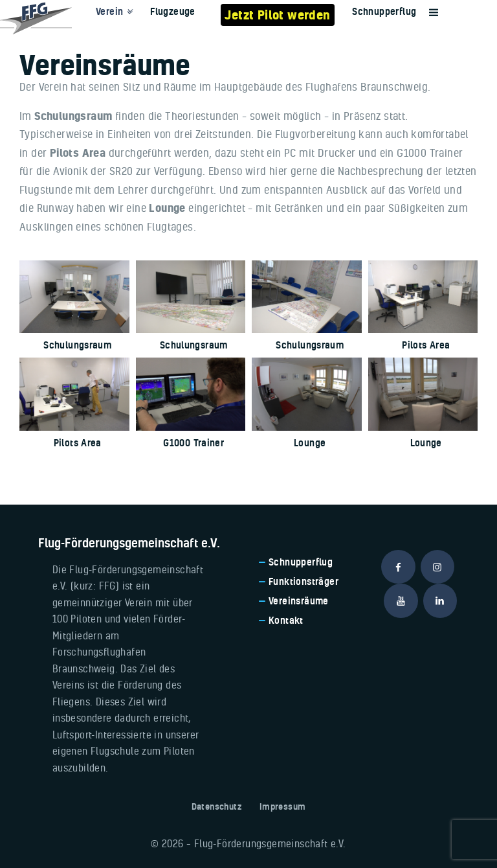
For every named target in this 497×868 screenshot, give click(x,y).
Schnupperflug (301, 562)
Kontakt (286, 620)
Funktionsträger (304, 581)
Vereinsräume (299, 601)
